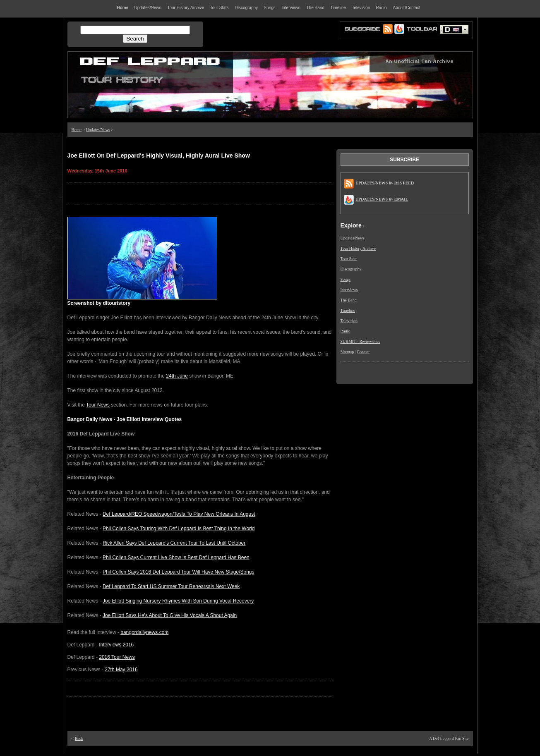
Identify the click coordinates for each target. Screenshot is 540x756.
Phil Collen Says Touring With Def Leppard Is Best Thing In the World (179, 529)
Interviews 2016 (116, 645)
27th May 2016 (121, 670)
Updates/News (98, 130)
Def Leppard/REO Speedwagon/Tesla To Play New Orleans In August (179, 514)
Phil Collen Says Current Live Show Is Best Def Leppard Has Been (176, 557)
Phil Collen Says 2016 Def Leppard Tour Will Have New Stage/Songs (179, 572)
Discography (351, 269)
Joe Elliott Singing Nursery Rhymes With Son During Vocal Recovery (178, 601)
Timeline (348, 310)
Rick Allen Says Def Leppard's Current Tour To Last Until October (174, 543)
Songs (346, 279)
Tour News (98, 405)
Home (77, 130)
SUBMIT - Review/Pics (360, 341)
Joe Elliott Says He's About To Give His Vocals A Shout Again (170, 615)
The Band (349, 300)
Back (79, 738)
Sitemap (347, 352)
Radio (346, 331)
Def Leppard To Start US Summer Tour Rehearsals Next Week (171, 586)
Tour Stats (349, 259)
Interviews (349, 290)
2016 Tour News (117, 657)
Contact (363, 352)
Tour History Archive (358, 248)
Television (349, 321)
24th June (177, 376)
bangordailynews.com (144, 632)
